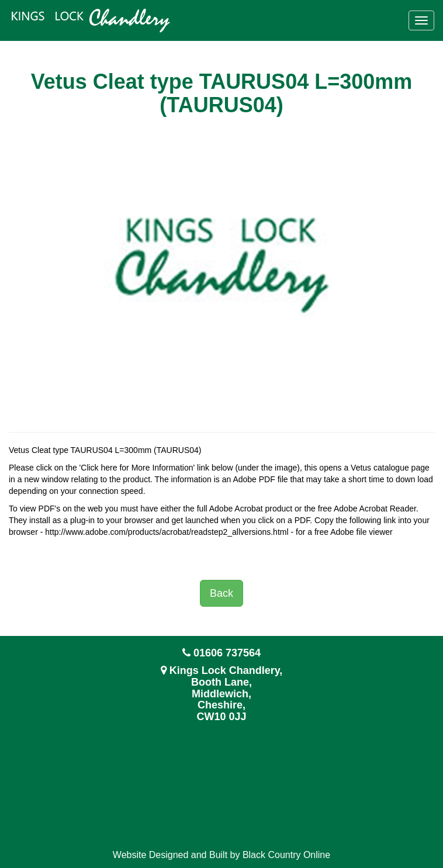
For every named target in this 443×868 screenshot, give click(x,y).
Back (221, 593)
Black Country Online (286, 855)
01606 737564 (227, 653)
